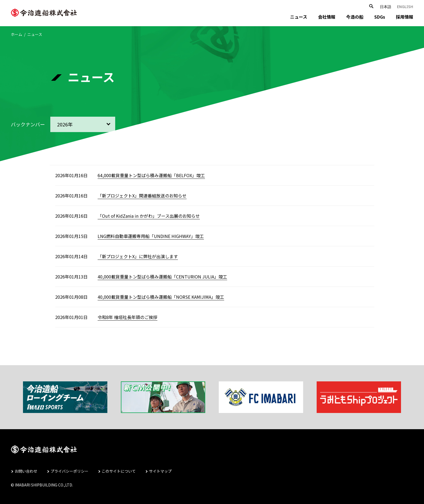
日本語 (386, 7)
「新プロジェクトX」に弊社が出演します (138, 256)
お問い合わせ (26, 471)
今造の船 (355, 17)
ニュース (299, 17)
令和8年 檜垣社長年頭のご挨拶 (127, 317)
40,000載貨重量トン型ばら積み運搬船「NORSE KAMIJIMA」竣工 (161, 297)
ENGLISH (405, 7)
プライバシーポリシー (69, 471)
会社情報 (327, 17)
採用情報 (405, 17)
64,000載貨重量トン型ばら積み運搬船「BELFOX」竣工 (151, 175)
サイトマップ (160, 471)
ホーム (16, 34)
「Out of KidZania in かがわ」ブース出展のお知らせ (149, 216)
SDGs (380, 17)
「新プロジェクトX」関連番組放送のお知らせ (142, 196)
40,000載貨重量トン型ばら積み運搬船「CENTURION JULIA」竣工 (162, 277)
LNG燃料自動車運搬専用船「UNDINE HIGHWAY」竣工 (151, 236)
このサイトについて (119, 471)
